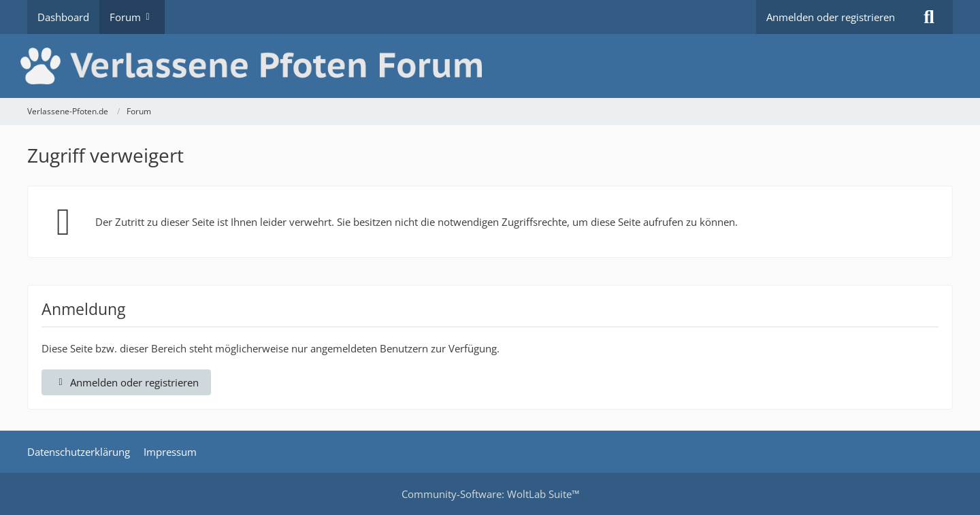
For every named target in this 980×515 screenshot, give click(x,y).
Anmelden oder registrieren (831, 17)
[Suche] (929, 17)
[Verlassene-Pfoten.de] (490, 66)
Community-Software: (490, 494)
